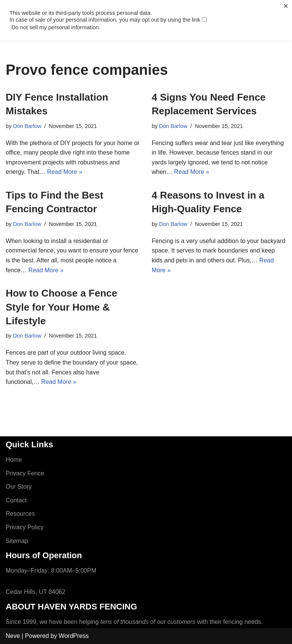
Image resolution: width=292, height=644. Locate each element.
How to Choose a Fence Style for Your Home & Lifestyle (61, 307)
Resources (20, 514)
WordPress (74, 636)
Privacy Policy (25, 527)
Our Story (19, 487)
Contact (16, 500)
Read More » (65, 172)
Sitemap (17, 541)
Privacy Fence (25, 473)
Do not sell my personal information (55, 27)
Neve (13, 636)
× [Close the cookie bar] (286, 6)
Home (14, 460)
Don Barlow (27, 126)
